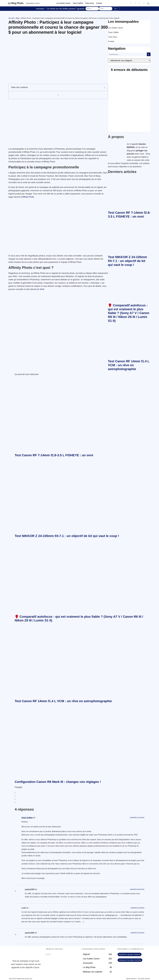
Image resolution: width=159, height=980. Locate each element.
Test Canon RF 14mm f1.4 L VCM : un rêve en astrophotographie (129, 365)
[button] (148, 3)
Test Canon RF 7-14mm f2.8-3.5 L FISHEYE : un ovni (54, 455)
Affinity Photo (28, 197)
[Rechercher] (149, 54)
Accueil (11, 18)
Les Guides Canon (63, 3)
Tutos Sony (90, 3)
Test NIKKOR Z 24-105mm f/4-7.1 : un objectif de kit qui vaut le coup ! (127, 261)
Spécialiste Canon (33, 3)
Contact (99, 3)
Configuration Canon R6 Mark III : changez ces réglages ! (58, 782)
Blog (18, 18)
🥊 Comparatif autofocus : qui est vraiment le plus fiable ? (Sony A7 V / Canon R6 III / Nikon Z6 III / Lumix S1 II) (129, 313)
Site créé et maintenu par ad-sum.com (21, 979)
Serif (42, 289)
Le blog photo (16, 3)
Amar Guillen (27, 818)
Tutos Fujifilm (78, 3)
